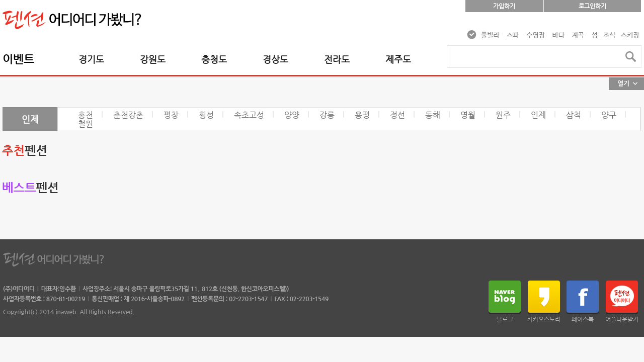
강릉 (327, 115)
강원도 (153, 59)
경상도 (275, 59)
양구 (609, 115)
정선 (397, 115)
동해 (433, 115)
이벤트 (18, 59)
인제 (538, 115)
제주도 (398, 59)
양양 (292, 115)
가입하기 (504, 6)
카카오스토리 (544, 319)
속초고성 (249, 115)
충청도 (214, 59)
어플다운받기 (622, 319)
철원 (86, 124)
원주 (503, 115)
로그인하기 (592, 6)
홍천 (86, 115)
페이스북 (583, 319)
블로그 (505, 319)
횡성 (206, 115)
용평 (362, 115)
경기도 (91, 59)
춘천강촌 (128, 115)
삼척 (574, 115)
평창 (171, 115)
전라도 (337, 59)
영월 (468, 115)
